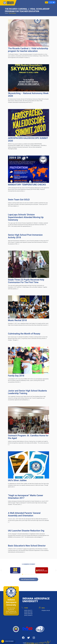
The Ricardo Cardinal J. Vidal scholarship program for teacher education (28, 50)
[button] (1, 570)
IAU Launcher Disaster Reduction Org (26, 531)
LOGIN (52, 2)
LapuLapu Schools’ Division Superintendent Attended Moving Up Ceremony (26, 217)
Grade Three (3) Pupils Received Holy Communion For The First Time (26, 281)
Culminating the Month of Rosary (24, 334)
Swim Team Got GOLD (19, 200)
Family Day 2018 (16, 376)
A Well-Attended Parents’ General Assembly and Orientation (24, 514)
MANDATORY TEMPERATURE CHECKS (27, 185)
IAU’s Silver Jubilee (17, 480)
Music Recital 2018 (17, 320)
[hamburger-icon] (46, 2)
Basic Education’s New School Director (27, 546)
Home (6, 13)
